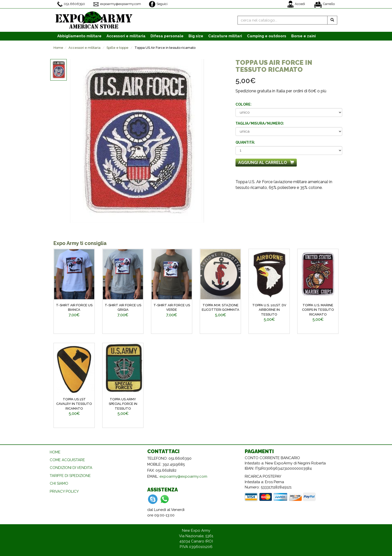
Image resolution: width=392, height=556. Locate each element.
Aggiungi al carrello (266, 163)
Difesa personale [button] (167, 36)
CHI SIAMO (59, 483)
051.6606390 (71, 4)
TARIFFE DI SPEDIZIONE (70, 476)
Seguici (158, 4)
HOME (55, 452)
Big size (196, 36)
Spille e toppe (117, 48)
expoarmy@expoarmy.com (117, 4)
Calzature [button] (225, 36)
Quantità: (245, 142)
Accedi (296, 4)
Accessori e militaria (84, 48)
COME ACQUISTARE (67, 460)
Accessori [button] (126, 36)
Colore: (243, 104)
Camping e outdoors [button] (267, 36)
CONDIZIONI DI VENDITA (71, 468)
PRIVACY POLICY (64, 491)
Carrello (324, 4)
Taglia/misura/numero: (260, 123)
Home (58, 48)
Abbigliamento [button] (79, 36)
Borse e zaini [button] (303, 36)
